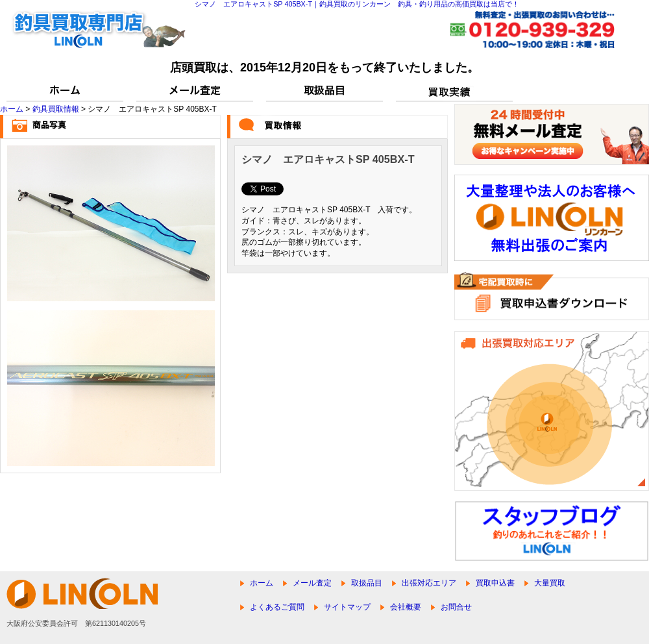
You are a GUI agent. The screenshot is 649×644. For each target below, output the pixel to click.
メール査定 (312, 583)
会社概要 (406, 607)
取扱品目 (367, 583)
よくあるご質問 (277, 607)
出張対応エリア (429, 583)
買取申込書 (495, 583)
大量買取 (550, 583)
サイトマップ (347, 607)
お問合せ (456, 607)
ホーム (12, 109)
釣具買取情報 (56, 109)
